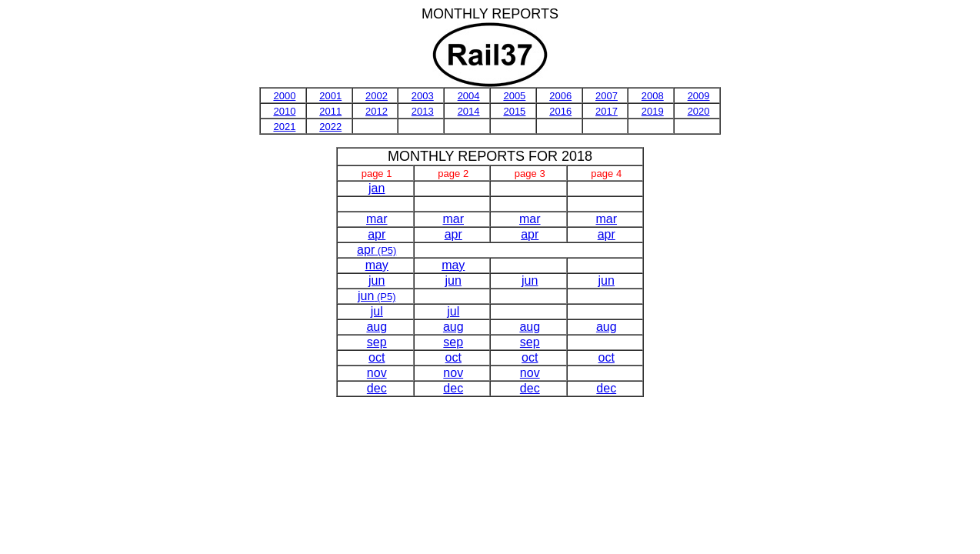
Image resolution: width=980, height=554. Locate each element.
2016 (560, 111)
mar (377, 219)
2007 (607, 96)
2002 (377, 96)
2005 (514, 96)
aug (377, 327)
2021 (284, 127)
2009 (699, 96)
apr (377, 234)
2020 (699, 111)
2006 (560, 96)
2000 (284, 96)
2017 (607, 111)
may (377, 265)
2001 (330, 96)
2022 (330, 127)
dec (377, 388)
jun (377, 280)
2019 (653, 111)
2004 (469, 96)
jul (377, 311)
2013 (423, 111)
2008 (653, 96)
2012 (377, 111)
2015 (514, 111)
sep (377, 342)
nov (377, 373)
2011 (330, 111)
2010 (284, 111)
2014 (469, 111)
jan (377, 188)
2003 (423, 96)
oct (377, 357)
